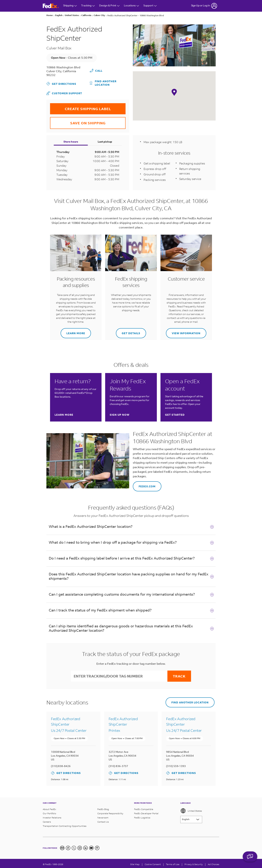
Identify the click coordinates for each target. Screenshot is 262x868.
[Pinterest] (97, 848)
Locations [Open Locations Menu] (131, 6)
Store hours (71, 142)
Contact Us (103, 822)
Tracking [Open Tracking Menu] (88, 6)
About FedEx (49, 809)
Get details (128, 332)
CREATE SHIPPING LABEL (81, 107)
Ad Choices (214, 864)
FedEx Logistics (142, 818)
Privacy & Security (194, 864)
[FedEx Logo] (51, 6)
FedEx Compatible (144, 809)
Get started (175, 415)
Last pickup (105, 142)
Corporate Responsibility (110, 813)
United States (191, 811)
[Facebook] (68, 848)
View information (183, 332)
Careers (47, 822)
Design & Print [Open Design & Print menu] (109, 6)
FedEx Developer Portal (146, 813)
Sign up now (120, 415)
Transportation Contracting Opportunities (65, 826)
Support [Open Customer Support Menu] (150, 6)
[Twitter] (74, 848)
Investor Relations (52, 818)
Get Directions (61, 84)
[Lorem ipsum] (191, 820)
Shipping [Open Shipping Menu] (70, 6)
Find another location (103, 83)
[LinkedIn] (86, 848)
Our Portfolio (49, 813)
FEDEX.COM (144, 485)
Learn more (73, 332)
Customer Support (64, 93)
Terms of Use (173, 864)
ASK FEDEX (250, 858)
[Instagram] (80, 848)
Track (179, 676)
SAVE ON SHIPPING (78, 121)
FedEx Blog (103, 809)
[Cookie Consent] (153, 864)
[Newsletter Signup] (62, 848)
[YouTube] (91, 848)
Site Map (135, 864)
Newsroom (103, 818)
